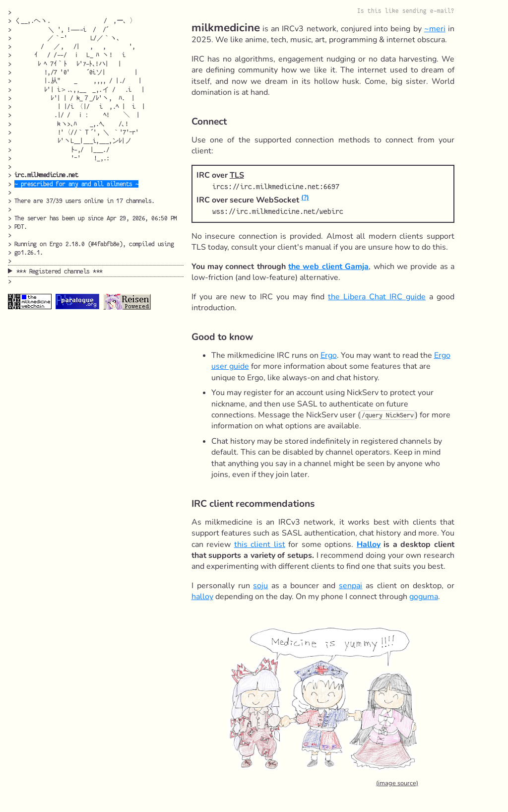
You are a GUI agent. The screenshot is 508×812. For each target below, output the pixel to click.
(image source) (397, 783)
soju (260, 586)
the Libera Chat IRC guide (377, 297)
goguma (424, 597)
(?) (305, 198)
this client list (260, 544)
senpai (350, 586)
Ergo (329, 355)
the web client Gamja (328, 267)
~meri (435, 29)
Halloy (369, 544)
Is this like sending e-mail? (406, 11)
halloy (202, 597)
